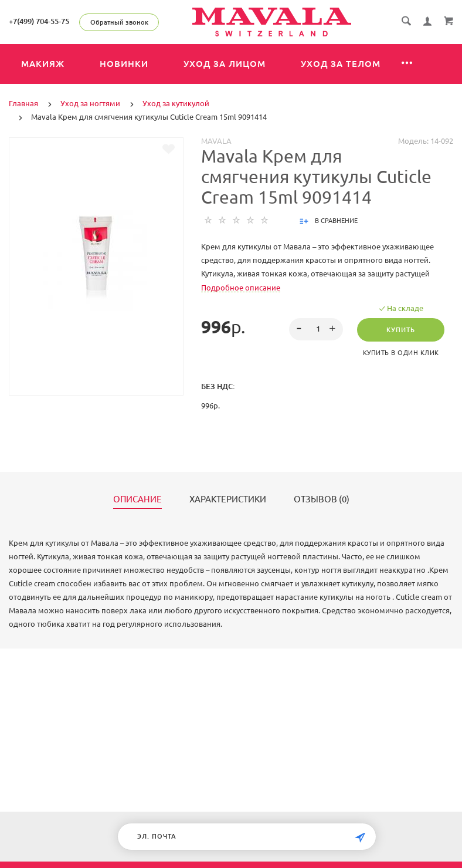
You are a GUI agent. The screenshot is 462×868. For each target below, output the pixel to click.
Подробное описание (241, 288)
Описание (137, 499)
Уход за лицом (225, 64)
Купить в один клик (401, 353)
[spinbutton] (316, 329)
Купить (401, 330)
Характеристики (228, 499)
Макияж (43, 64)
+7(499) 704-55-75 (39, 21)
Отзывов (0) (322, 499)
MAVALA (216, 141)
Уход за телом (341, 64)
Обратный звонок (119, 22)
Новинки (124, 64)
